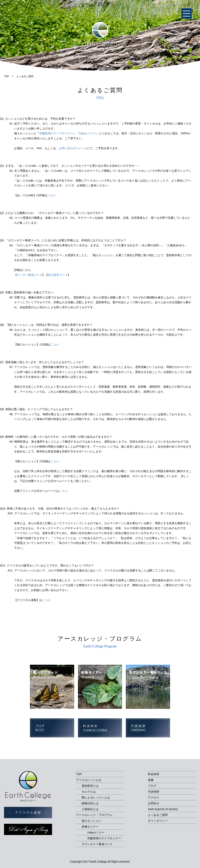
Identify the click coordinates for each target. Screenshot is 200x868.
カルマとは (89, 792)
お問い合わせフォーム (73, 148)
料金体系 (154, 774)
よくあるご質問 (158, 815)
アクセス (154, 797)
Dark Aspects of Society (163, 809)
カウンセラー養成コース (97, 844)
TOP (79, 774)
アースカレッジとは (89, 780)
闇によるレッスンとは (96, 797)
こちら (52, 195)
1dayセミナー (87, 133)
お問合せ (154, 803)
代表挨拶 (154, 792)
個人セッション (91, 821)
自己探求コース (58, 275)
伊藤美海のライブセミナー (56, 133)
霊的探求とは (90, 786)
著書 (151, 780)
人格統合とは (90, 809)
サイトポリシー (158, 821)
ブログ (152, 786)
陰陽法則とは (90, 803)
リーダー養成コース (30, 275)
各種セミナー (90, 827)
